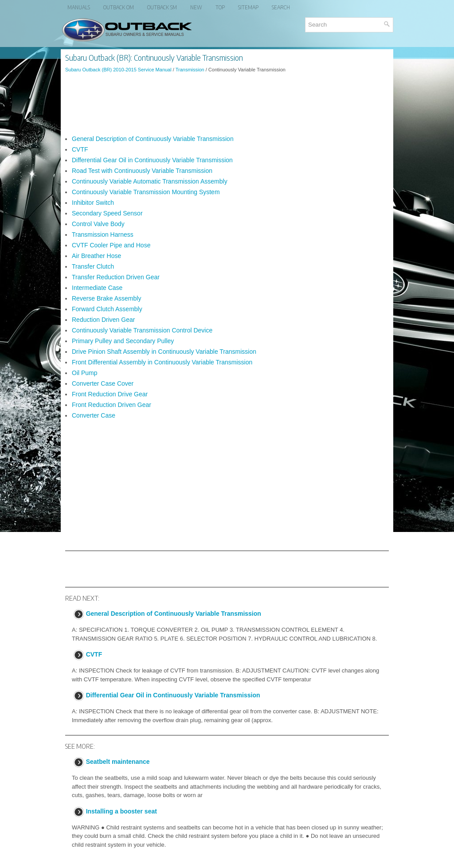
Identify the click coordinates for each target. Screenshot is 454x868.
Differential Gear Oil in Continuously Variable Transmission (152, 160)
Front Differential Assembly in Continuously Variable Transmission (162, 362)
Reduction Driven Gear (103, 320)
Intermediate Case (97, 288)
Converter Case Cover (103, 383)
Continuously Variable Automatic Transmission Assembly (150, 181)
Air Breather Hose (96, 256)
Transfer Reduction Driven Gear (116, 277)
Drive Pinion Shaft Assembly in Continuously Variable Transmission (164, 352)
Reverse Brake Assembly (106, 298)
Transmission (190, 70)
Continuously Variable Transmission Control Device (142, 330)
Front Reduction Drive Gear (110, 394)
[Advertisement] (227, 104)
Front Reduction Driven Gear (112, 405)
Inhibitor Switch (93, 203)
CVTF (80, 149)
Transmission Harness (103, 235)
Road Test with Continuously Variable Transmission (142, 171)
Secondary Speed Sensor (107, 213)
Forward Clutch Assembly (107, 309)
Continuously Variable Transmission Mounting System (146, 192)
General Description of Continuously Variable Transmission (153, 139)
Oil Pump (85, 373)
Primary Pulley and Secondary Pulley (123, 341)
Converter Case (94, 415)
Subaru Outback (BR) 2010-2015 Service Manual (118, 70)
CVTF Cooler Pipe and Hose (111, 245)
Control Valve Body (98, 224)
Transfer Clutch (93, 266)
